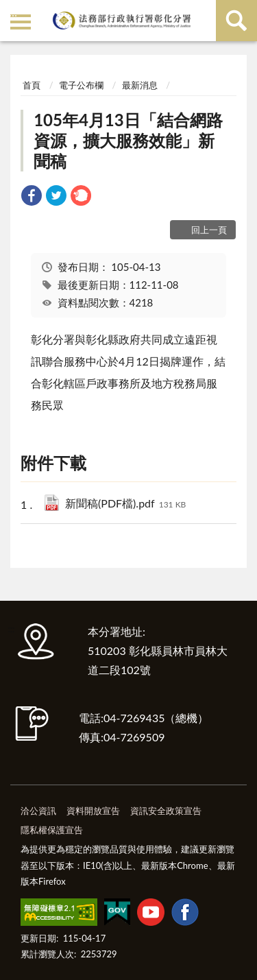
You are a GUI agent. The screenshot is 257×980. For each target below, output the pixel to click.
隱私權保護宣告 (52, 830)
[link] (32, 197)
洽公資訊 (38, 811)
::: (13, 12)
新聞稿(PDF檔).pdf (125, 504)
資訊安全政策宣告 (166, 811)
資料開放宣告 (93, 811)
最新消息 (140, 85)
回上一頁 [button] (209, 230)
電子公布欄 (81, 85)
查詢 (236, 21)
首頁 (32, 85)
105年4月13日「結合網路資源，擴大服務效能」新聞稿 (128, 140)
